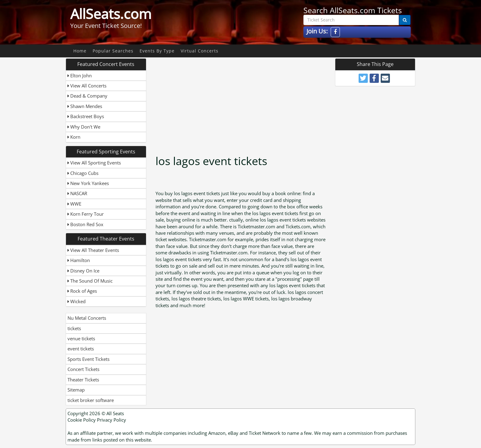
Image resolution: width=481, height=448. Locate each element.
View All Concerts (87, 86)
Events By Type (157, 51)
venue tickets (81, 338)
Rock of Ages (82, 291)
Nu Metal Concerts (87, 318)
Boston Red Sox (85, 224)
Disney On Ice (83, 271)
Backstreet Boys (86, 116)
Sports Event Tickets (89, 359)
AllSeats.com (111, 14)
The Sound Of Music (90, 281)
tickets (74, 328)
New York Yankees (88, 183)
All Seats (115, 413)
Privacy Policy (112, 420)
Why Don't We (84, 127)
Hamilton (79, 260)
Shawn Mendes (85, 106)
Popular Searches (113, 51)
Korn (74, 137)
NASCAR (77, 193)
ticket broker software (91, 400)
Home (80, 51)
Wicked (77, 301)
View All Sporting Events (94, 163)
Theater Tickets (83, 380)
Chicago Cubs (83, 173)
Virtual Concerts (200, 51)
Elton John (80, 75)
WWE (74, 204)
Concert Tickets (83, 369)
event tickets (81, 349)
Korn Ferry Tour (86, 214)
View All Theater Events (93, 250)
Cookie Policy (82, 420)
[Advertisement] (241, 101)
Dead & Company (87, 96)
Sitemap (76, 390)
